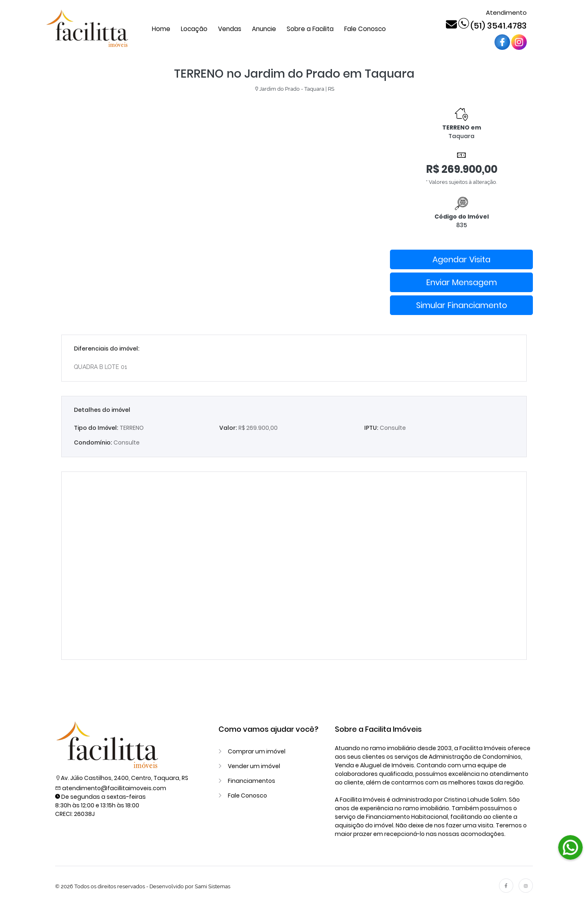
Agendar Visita (461, 259)
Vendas (230, 29)
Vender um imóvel (254, 766)
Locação (194, 29)
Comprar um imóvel (257, 751)
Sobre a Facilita (310, 29)
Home (161, 29)
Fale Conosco (365, 29)
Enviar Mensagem (462, 282)
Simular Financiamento (462, 305)
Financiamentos (252, 781)
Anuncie (264, 29)
